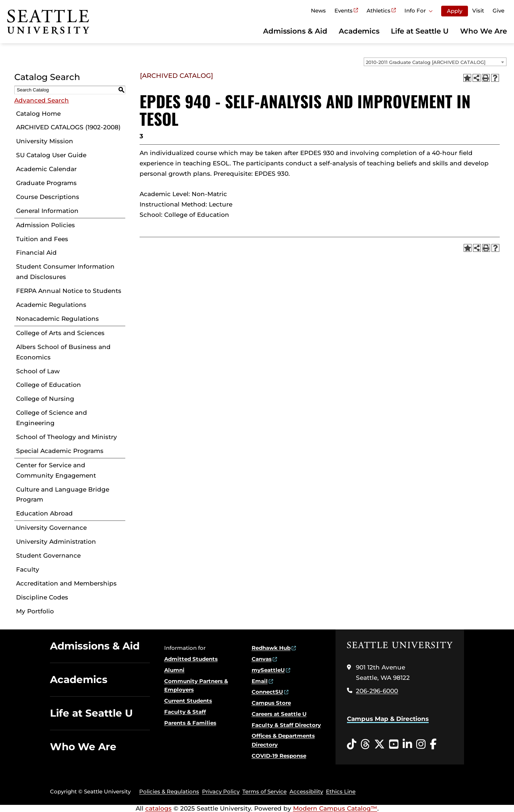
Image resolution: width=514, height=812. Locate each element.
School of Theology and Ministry (67, 437)
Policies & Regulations (169, 791)
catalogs (158, 808)
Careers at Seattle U (279, 714)
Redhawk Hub (271, 648)
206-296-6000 (377, 691)
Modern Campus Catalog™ (335, 808)
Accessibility (306, 791)
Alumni (174, 670)
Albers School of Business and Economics (63, 352)
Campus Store (271, 703)
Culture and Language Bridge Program (63, 495)
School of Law (38, 371)
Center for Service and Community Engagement (56, 470)
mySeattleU (268, 670)
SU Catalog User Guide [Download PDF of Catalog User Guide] (51, 155)
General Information (47, 211)
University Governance (51, 528)
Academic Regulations (51, 305)
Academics (359, 31)
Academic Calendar (46, 169)
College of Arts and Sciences (60, 333)
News (318, 11)
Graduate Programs (46, 183)
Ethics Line (341, 791)
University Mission (45, 141)
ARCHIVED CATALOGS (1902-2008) (68, 127)
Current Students (188, 701)
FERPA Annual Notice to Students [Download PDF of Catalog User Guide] (69, 291)
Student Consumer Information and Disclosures (65, 272)
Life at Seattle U (420, 31)
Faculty (28, 569)
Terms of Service (264, 791)
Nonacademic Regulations (57, 319)
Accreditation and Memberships (66, 583)
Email (260, 681)
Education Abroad (44, 513)
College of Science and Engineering (52, 418)
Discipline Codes (42, 597)
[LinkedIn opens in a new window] (407, 744)
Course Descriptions (48, 197)
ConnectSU (267, 692)
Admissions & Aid (295, 31)
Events (344, 11)
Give (498, 11)
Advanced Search (42, 100)
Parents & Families (190, 723)
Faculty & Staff (185, 712)
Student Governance (48, 556)
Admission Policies (46, 225)
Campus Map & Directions (388, 719)
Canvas (262, 659)
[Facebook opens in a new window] (433, 744)
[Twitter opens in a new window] (379, 744)
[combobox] (435, 62)
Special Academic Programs (60, 451)
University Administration (56, 542)
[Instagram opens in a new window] (421, 744)
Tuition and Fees (42, 239)
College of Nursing (45, 399)
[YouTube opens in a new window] (394, 744)
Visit (478, 11)
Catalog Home (38, 114)
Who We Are (483, 31)
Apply (455, 11)
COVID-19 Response (279, 756)
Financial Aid (36, 253)
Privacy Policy (221, 791)
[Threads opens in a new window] (365, 744)
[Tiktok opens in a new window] (352, 744)
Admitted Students (191, 659)
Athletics (379, 11)
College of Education (49, 385)
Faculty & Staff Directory (286, 725)
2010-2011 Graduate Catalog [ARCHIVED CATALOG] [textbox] (426, 62)
